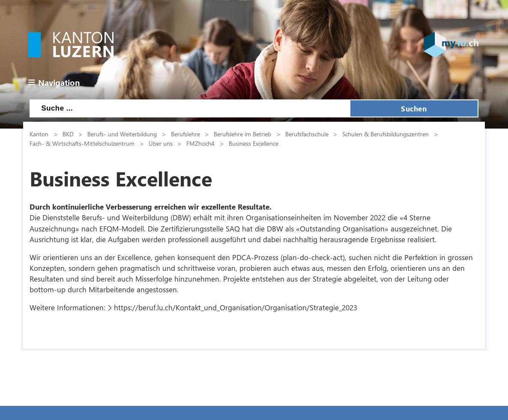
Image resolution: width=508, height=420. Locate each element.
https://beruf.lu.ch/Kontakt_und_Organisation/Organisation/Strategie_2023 (236, 307)
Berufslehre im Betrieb (242, 134)
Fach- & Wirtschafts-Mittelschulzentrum (82, 143)
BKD (68, 134)
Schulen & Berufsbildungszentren (385, 134)
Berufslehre (185, 134)
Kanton (39, 134)
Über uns (161, 143)
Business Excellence (254, 143)
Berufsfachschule (307, 134)
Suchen (414, 108)
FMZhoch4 (200, 143)
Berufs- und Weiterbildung (122, 134)
